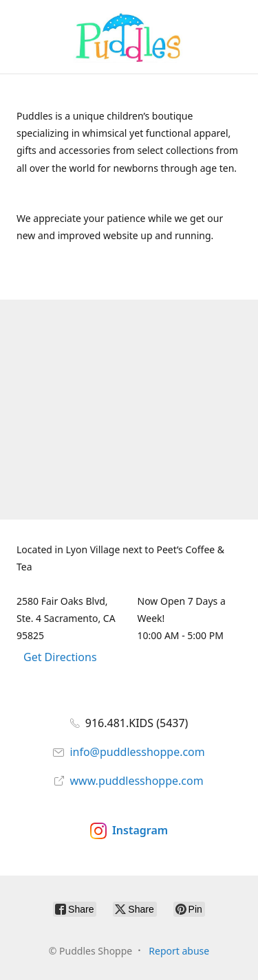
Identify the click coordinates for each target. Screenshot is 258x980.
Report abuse (179, 951)
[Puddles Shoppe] (129, 37)
